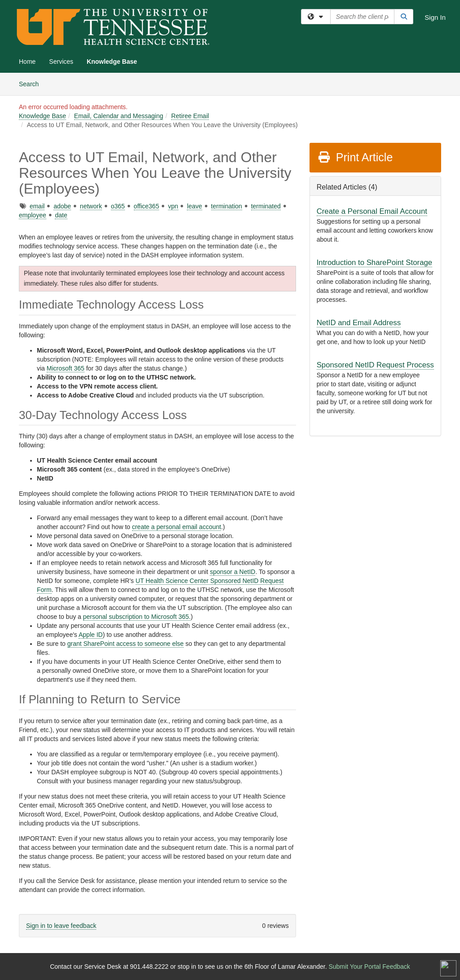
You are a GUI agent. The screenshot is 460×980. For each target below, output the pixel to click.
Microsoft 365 (66, 368)
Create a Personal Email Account (372, 211)
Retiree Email (190, 116)
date (61, 215)
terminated (266, 206)
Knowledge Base (112, 62)
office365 (147, 206)
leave (194, 206)
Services (61, 62)
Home (27, 62)
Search (32, 83)
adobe (62, 206)
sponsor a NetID (232, 572)
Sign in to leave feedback (61, 926)
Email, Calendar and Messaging (119, 116)
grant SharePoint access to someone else (126, 644)
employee (33, 215)
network (91, 206)
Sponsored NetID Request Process (375, 365)
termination (227, 206)
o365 (118, 206)
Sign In (435, 17)
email (37, 206)
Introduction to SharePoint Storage (374, 263)
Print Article (355, 157)
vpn (173, 206)
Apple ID (91, 635)
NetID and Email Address (359, 323)
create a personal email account (177, 527)
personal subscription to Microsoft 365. (137, 617)
